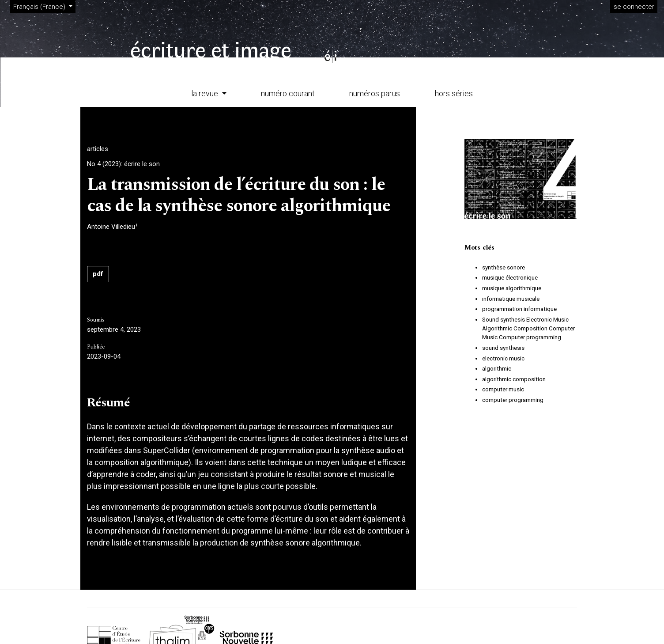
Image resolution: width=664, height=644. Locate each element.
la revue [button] (206, 93)
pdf (98, 274)
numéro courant (288, 93)
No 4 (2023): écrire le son (123, 164)
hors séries (454, 93)
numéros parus (375, 93)
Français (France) (44, 6)
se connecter (634, 7)
